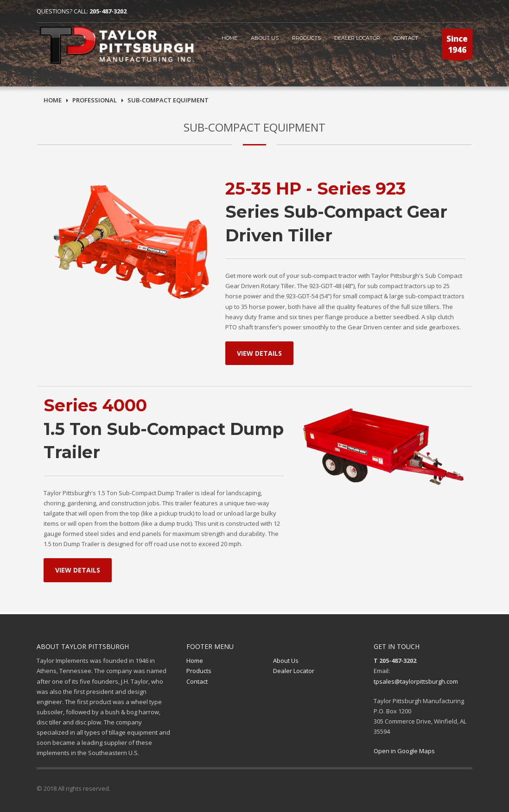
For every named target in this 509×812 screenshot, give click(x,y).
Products (306, 38)
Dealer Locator (357, 38)
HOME (229, 38)
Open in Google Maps (404, 751)
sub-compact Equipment (168, 100)
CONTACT (406, 38)
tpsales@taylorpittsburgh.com (416, 681)
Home (53, 100)
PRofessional (95, 100)
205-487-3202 (108, 11)
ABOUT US (265, 38)
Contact (197, 681)
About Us (286, 661)
